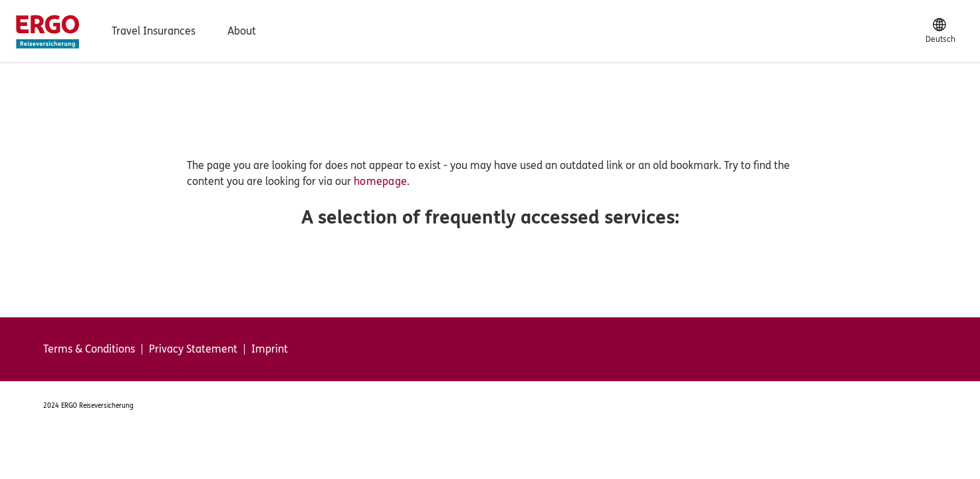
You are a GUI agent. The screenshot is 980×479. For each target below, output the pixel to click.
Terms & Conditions (89, 349)
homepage (380, 181)
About (242, 31)
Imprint (270, 349)
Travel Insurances (154, 31)
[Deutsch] (940, 31)
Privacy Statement (193, 349)
